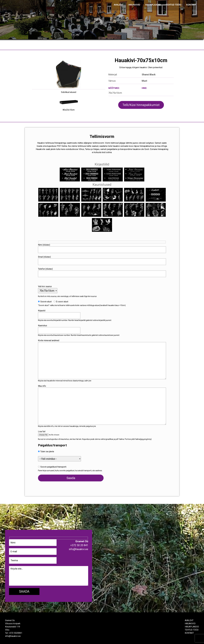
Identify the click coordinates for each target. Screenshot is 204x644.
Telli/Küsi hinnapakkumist (141, 105)
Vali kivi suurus (46, 286)
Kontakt (189, 633)
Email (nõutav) (45, 256)
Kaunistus (43, 325)
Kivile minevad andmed (49, 340)
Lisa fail (42, 431)
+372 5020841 (15, 633)
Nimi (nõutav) (45, 244)
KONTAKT (191, 5)
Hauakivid (134, 5)
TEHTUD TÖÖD (173, 5)
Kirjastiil (42, 310)
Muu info (43, 386)
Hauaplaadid (153, 5)
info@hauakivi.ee (13, 636)
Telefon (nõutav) (46, 268)
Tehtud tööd (192, 630)
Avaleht (189, 620)
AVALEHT (119, 5)
